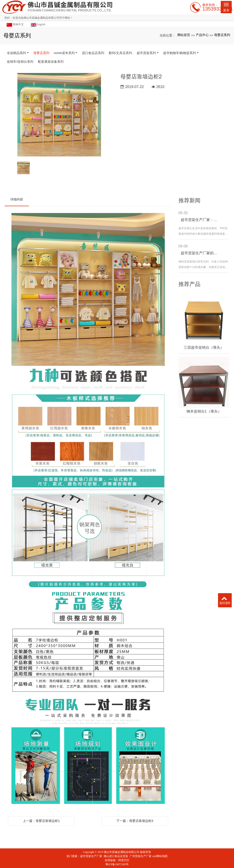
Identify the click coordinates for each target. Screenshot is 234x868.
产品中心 (202, 35)
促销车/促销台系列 (20, 62)
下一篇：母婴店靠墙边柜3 (135, 821)
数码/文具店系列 (120, 53)
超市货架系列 (146, 53)
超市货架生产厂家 (91, 856)
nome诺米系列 (64, 53)
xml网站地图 (160, 856)
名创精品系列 (16, 53)
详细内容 (17, 199)
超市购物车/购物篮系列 (180, 53)
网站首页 (184, 35)
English (38, 25)
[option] (59, 115)
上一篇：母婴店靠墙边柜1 (41, 821)
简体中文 (15, 25)
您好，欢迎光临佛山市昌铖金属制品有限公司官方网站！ (39, 18)
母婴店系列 (222, 35)
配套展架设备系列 (51, 62)
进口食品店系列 (93, 53)
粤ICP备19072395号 (117, 864)
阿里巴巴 (124, 860)
